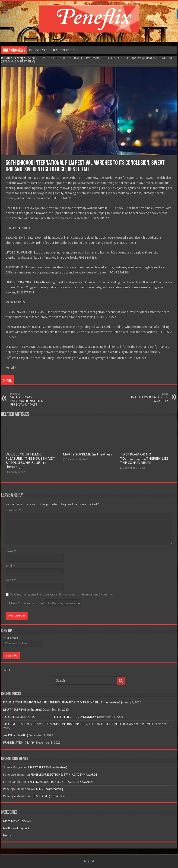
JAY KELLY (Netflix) (16, 735)
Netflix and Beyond (16, 828)
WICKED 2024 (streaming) (48, 789)
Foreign (20, 58)
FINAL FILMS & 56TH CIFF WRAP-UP (144, 398)
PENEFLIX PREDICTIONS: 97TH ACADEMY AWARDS (64, 775)
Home (7, 58)
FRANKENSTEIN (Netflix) (19, 743)
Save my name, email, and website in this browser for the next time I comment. (62, 594)
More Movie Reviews (17, 821)
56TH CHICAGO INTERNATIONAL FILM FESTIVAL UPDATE (34, 399)
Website (11, 580)
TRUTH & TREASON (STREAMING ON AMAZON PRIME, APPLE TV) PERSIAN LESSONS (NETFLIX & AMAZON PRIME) (77, 724)
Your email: (11, 638)
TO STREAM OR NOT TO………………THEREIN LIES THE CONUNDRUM (144, 458)
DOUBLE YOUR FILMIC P (47, 50)
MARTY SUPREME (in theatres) (87, 454)
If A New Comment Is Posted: (43, 603)
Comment (13, 510)
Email (10, 566)
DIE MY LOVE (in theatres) (48, 796)
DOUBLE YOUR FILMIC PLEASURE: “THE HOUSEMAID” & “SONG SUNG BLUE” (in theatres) (30, 461)
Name (11, 551)
